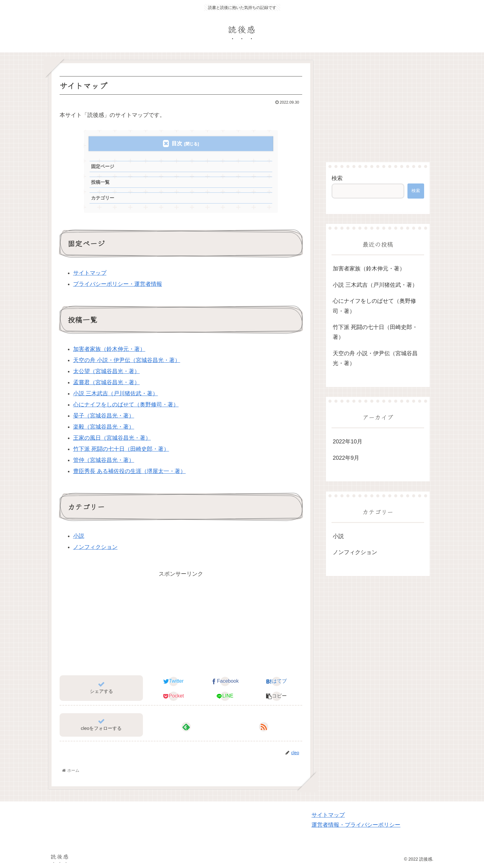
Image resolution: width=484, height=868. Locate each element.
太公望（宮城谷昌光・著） (106, 371)
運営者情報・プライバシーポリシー (356, 825)
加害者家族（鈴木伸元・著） (109, 349)
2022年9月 (346, 458)
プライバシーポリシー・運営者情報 (118, 284)
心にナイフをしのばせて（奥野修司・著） (126, 405)
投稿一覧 (100, 182)
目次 (177, 144)
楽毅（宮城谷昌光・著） (104, 427)
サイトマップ (90, 273)
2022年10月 (348, 442)
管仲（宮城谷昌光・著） (104, 460)
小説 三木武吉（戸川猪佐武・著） (116, 393)
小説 (79, 536)
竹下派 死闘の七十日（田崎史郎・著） (121, 449)
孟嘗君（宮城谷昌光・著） (106, 382)
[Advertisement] (181, 622)
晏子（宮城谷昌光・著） (104, 416)
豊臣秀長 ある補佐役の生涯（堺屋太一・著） (129, 471)
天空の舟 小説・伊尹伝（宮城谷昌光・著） (127, 360)
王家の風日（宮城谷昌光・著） (112, 438)
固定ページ (103, 166)
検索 (337, 178)
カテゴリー (103, 198)
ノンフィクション (95, 547)
